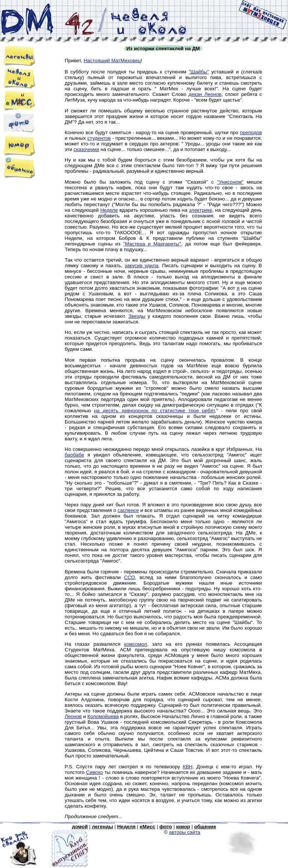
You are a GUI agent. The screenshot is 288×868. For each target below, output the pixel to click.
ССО (130, 577)
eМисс (147, 827)
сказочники (86, 149)
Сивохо (95, 772)
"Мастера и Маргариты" (152, 244)
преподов (251, 132)
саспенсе (128, 510)
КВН (187, 767)
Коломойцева (103, 716)
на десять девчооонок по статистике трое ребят (154, 411)
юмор (183, 827)
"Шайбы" (199, 72)
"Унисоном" (230, 182)
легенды (103, 827)
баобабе (75, 455)
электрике (201, 210)
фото (166, 827)
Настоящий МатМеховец (112, 61)
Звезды (137, 316)
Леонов (73, 716)
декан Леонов (205, 94)
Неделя (126, 827)
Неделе (109, 210)
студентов (99, 138)
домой (80, 827)
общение (205, 827)
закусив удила (142, 266)
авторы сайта (185, 832)
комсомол (136, 644)
